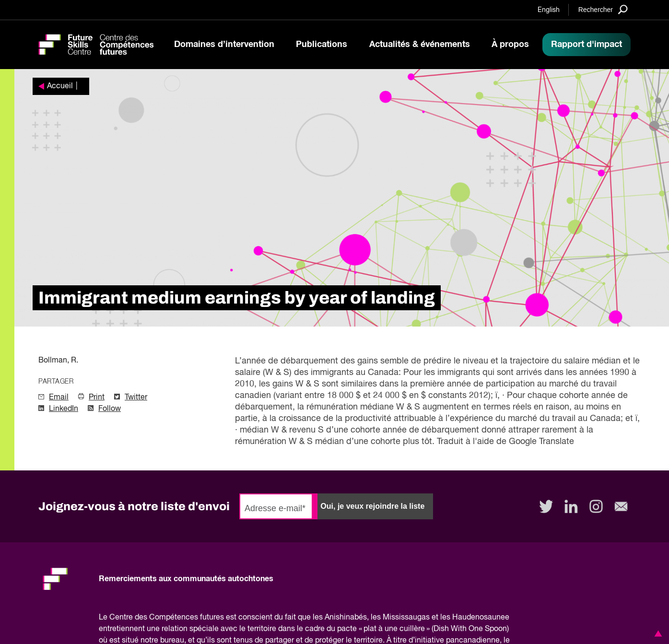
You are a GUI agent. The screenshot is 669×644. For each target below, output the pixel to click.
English (549, 10)
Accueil (60, 86)
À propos (510, 45)
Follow (110, 409)
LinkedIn (64, 409)
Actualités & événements (420, 45)
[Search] (603, 9)
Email (59, 398)
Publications (322, 45)
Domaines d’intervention (224, 45)
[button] (657, 633)
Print (97, 398)
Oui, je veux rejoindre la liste (372, 506)
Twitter (136, 398)
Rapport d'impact (587, 45)
